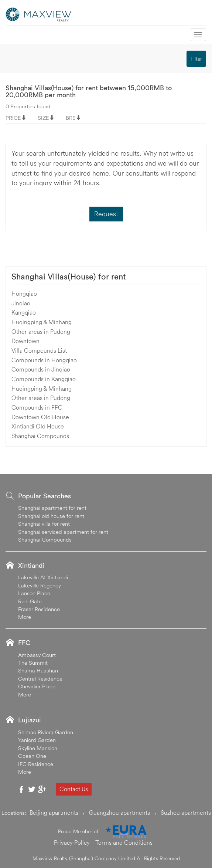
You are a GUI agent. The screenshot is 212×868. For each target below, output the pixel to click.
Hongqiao (24, 294)
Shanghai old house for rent (51, 516)
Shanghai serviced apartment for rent (63, 532)
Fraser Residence (39, 609)
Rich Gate (30, 601)
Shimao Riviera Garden (46, 732)
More (25, 617)
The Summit (33, 663)
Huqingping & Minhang (42, 322)
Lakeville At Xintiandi (43, 577)
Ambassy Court (37, 655)
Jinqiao (21, 303)
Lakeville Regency (40, 585)
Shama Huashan (38, 670)
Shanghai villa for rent (44, 524)
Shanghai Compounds (40, 436)
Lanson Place (34, 593)
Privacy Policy (72, 842)
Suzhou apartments (186, 813)
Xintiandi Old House (38, 426)
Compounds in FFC (37, 407)
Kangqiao (24, 312)
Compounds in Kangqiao (44, 379)
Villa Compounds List (39, 350)
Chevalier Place (37, 686)
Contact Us (74, 789)
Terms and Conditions (124, 842)
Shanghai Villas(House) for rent (69, 277)
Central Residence (40, 679)
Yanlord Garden (37, 740)
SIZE (43, 118)
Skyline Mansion (38, 748)
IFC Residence (36, 764)
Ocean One (32, 756)
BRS (71, 118)
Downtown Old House (40, 417)
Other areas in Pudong (41, 332)
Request (106, 214)
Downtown (25, 341)
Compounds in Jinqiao (41, 369)
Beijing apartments (54, 813)
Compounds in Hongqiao (44, 360)
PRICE (13, 118)
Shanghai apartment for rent (52, 508)
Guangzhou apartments (119, 813)
